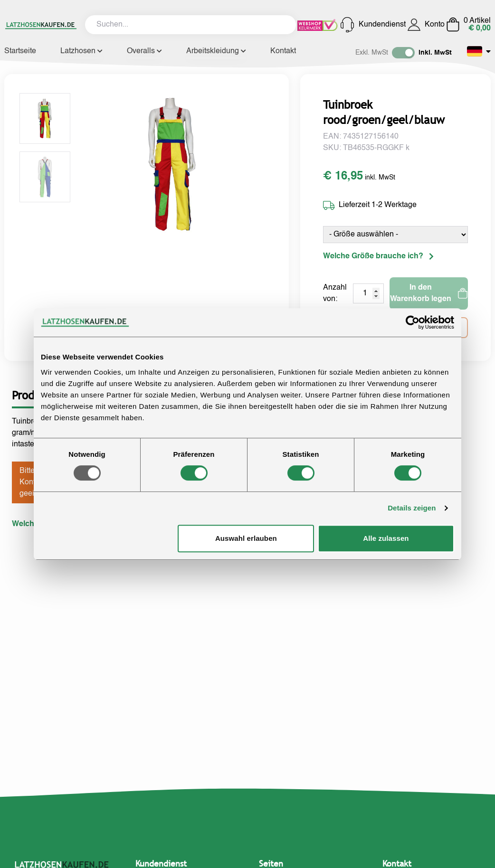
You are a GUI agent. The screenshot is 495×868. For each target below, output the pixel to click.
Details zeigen (412, 508)
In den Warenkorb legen (429, 293)
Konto (426, 25)
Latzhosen (81, 51)
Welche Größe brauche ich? (378, 256)
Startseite (20, 51)
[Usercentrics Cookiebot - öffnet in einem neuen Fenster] (413, 322)
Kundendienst (373, 25)
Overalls (144, 51)
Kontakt (283, 51)
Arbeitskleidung (216, 51)
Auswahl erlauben (246, 538)
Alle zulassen (386, 538)
